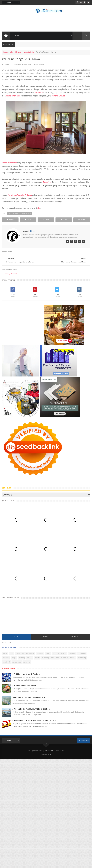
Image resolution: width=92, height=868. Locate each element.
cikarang (22, 660)
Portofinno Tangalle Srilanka (20, 195)
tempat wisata (29, 52)
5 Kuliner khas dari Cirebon (24, 688)
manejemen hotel (14, 96)
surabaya (27, 664)
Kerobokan (30, 656)
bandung (6, 660)
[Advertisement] (23, 332)
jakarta (37, 660)
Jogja (11, 656)
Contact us (84, 743)
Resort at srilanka (9, 163)
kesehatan (55, 660)
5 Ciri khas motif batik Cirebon (26, 676)
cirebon (30, 660)
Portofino (39, 93)
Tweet (12, 220)
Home (5, 52)
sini (39, 208)
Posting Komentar (12, 279)
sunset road (17, 664)
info (11, 52)
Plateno (18, 52)
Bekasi (5, 656)
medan (73, 660)
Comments (75, 639)
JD (51, 756)
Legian (48, 656)
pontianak (6, 664)
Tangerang (82, 656)
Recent (17, 639)
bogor (14, 660)
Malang (64, 656)
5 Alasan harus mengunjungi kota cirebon (31, 711)
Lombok (56, 656)
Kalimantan (20, 656)
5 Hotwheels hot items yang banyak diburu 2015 (34, 723)
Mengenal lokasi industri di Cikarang (29, 700)
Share (33, 220)
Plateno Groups (58, 96)
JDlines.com (49, 753)
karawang (45, 660)
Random (46, 639)
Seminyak (72, 656)
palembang (82, 660)
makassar (64, 660)
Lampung (40, 656)
